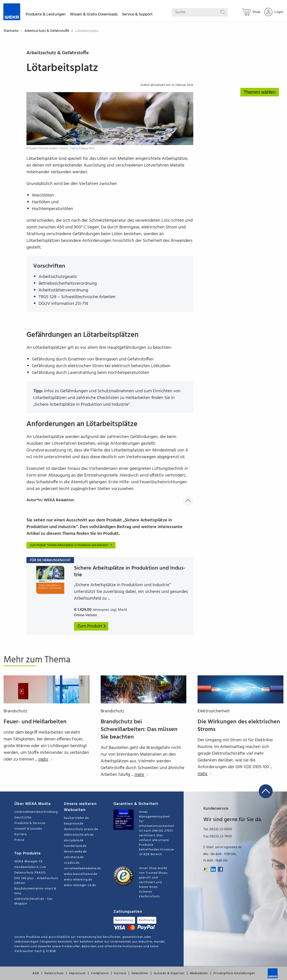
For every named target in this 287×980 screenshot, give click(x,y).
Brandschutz (15, 711)
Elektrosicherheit (214, 711)
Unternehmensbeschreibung (36, 812)
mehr (47, 759)
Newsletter (140, 973)
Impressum (77, 973)
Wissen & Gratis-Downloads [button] (94, 15)
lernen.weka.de (75, 852)
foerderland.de (75, 846)
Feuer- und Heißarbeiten (35, 722)
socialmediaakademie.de (82, 868)
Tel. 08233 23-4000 (218, 829)
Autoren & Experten (169, 973)
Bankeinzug (124, 920)
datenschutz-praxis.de (81, 829)
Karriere (20, 834)
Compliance (100, 973)
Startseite (11, 31)
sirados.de (72, 863)
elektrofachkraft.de (79, 835)
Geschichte (23, 818)
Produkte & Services (30, 823)
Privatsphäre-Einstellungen (234, 973)
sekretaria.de (74, 857)
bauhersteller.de (76, 818)
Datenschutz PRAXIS (30, 873)
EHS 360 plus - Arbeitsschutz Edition (36, 881)
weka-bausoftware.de (81, 874)
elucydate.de (74, 840)
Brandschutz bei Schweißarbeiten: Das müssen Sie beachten (139, 730)
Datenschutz (54, 973)
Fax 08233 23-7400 (218, 837)
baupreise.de (74, 824)
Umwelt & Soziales (28, 829)
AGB (36, 973)
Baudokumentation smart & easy (35, 891)
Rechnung (147, 920)
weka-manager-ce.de (80, 885)
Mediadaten (199, 973)
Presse (19, 840)
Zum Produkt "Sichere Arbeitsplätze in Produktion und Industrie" (72, 545)
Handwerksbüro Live (30, 867)
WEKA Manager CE (28, 862)
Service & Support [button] (137, 15)
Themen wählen (260, 92)
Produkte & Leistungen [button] (46, 15)
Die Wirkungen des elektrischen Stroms (239, 726)
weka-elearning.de (78, 880)
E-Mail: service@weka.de (223, 847)
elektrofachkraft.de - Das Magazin (34, 901)
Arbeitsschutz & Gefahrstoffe (47, 31)
